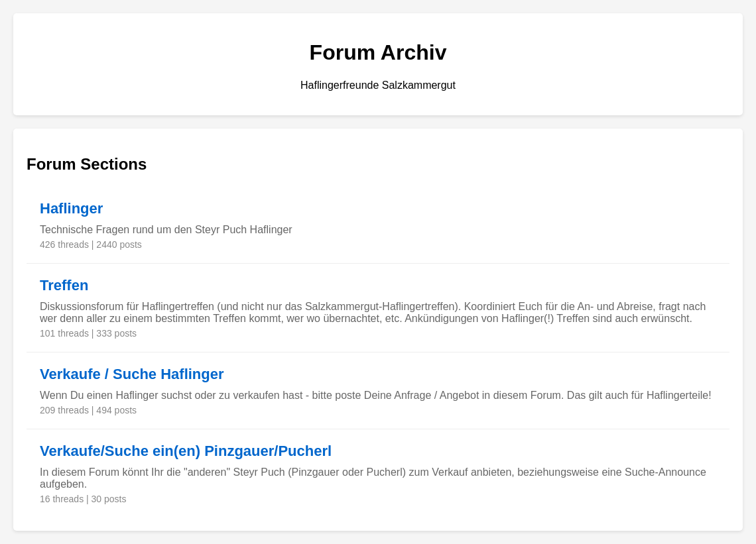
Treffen (64, 285)
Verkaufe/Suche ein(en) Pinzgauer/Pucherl (186, 451)
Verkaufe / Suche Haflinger (132, 374)
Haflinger (71, 208)
